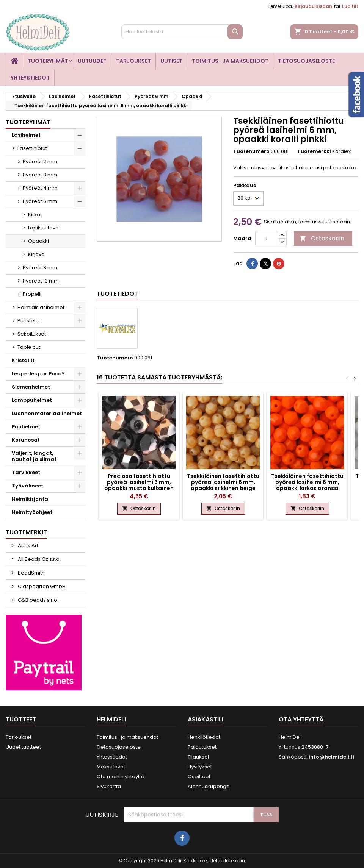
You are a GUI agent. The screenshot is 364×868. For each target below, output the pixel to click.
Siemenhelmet (31, 387)
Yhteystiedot (30, 78)
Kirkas (35, 215)
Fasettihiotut (32, 148)
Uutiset (171, 61)
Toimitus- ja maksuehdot (230, 61)
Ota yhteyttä (301, 719)
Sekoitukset (32, 334)
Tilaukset (198, 757)
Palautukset (202, 747)
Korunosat (26, 440)
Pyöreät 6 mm (40, 201)
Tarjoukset (133, 61)
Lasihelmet (26, 135)
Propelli (32, 294)
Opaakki (38, 241)
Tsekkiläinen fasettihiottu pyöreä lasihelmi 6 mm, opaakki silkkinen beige (223, 482)
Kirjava (36, 254)
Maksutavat (111, 767)
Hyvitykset (200, 767)
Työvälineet (27, 486)
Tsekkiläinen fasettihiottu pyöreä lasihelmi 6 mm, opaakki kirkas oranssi (307, 482)
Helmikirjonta (30, 499)
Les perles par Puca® (38, 374)
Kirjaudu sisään (313, 6)
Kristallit (23, 360)
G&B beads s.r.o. (38, 600)
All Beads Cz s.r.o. (39, 559)
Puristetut (29, 321)
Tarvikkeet (26, 472)
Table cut (29, 347)
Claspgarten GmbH (41, 586)
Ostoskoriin (322, 238)
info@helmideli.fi (331, 757)
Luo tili (350, 6)
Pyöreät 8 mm (40, 268)
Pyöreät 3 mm (40, 175)
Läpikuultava (43, 228)
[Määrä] (267, 239)
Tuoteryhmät (48, 61)
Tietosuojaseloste (306, 61)
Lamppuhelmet (32, 400)
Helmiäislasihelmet (41, 307)
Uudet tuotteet (23, 747)
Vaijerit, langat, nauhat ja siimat (34, 456)
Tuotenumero (251, 151)
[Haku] (182, 32)
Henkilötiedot (204, 737)
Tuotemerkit (26, 532)
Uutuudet (92, 61)
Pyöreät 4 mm (40, 188)
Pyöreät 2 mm (40, 162)
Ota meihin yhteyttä (121, 777)
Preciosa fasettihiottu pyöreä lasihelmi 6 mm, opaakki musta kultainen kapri (139, 485)
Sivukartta (109, 786)
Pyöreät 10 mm (41, 281)
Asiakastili (206, 719)
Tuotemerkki (314, 151)
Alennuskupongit (208, 786)
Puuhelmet (26, 427)
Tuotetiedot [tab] (117, 294)
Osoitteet (199, 777)
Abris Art (27, 546)
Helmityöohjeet (32, 512)
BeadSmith (31, 573)
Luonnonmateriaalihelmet (47, 413)
